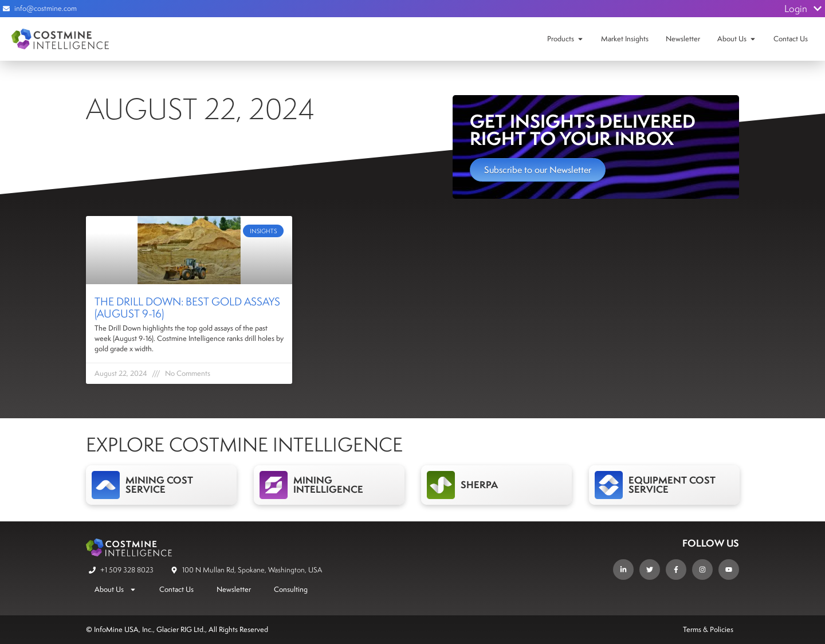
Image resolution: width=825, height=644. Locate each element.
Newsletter (683, 39)
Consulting (291, 589)
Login (803, 9)
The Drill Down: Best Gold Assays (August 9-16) (187, 308)
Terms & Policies (708, 629)
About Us (732, 39)
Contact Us (791, 39)
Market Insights (625, 39)
